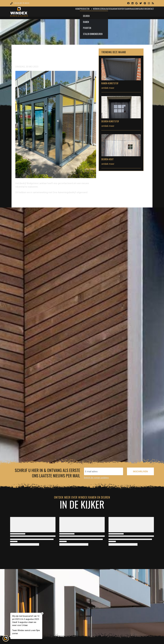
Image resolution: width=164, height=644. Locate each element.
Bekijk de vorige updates (96, 478)
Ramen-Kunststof (110, 83)
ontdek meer (108, 88)
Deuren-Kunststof (110, 121)
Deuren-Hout (107, 159)
